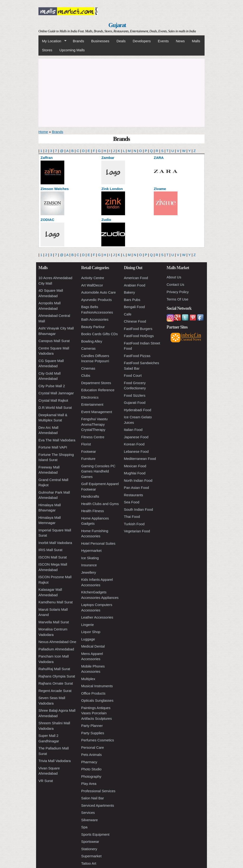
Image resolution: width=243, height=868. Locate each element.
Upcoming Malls (72, 50)
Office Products (93, 693)
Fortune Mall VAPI (53, 447)
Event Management (97, 412)
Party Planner (92, 726)
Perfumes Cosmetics (98, 740)
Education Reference (98, 390)
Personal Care (93, 747)
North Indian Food (138, 480)
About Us (174, 277)
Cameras (88, 348)
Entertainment (92, 404)
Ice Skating (90, 558)
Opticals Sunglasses (97, 700)
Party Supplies (93, 733)
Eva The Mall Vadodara (57, 440)
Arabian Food (135, 285)
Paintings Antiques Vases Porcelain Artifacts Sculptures (96, 713)
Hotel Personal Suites (98, 543)
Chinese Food (135, 321)
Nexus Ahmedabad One (57, 642)
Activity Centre (93, 278)
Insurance (89, 565)
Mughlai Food (135, 473)
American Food (136, 278)
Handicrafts (90, 496)
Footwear (89, 451)
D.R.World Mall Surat (55, 408)
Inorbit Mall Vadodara (55, 543)
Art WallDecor (92, 285)
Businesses (100, 41)
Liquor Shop (91, 632)
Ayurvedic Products (96, 300)
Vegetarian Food (137, 531)
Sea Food (132, 502)
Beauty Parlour (93, 327)
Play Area (89, 784)
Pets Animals (91, 755)
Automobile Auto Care (98, 292)
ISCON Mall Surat (53, 557)
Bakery (129, 292)
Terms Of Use (178, 299)
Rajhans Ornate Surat (56, 683)
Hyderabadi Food (138, 410)
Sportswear (90, 842)
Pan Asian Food (136, 488)
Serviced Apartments (98, 805)
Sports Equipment (95, 834)
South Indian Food (138, 509)
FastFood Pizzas (137, 356)
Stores (47, 50)
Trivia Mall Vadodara (55, 761)
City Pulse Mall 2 (52, 386)
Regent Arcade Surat (55, 691)
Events (163, 41)
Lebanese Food (136, 451)
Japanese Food (136, 437)
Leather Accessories (97, 617)
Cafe (128, 314)
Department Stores (96, 383)
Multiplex (88, 679)
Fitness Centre (93, 437)
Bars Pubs (132, 300)
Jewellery (89, 572)
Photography (91, 776)
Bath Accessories (95, 319)
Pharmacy (89, 762)
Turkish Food (134, 524)
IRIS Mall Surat (50, 550)
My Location (52, 41)
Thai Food (132, 517)
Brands (79, 41)
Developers (142, 41)
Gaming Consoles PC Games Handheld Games (98, 471)
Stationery (89, 849)
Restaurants (133, 495)
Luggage (88, 639)
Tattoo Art (89, 863)
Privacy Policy (178, 292)
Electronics (90, 397)
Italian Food (133, 430)
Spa (84, 827)
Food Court (133, 375)
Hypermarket (91, 551)
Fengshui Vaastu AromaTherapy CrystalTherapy (94, 424)
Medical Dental (93, 646)
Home (43, 132)
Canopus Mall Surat (54, 341)
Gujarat (117, 25)
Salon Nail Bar (93, 798)
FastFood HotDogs (139, 336)
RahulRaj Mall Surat (54, 669)
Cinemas (88, 368)
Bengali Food (134, 307)
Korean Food (134, 444)
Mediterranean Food (140, 459)
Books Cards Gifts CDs (99, 334)
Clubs (86, 375)
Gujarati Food (135, 403)
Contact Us (175, 284)
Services (88, 813)
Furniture (88, 459)
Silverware (89, 820)
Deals (121, 41)
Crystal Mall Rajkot (53, 400)
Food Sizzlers (135, 395)
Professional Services (98, 791)
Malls (196, 41)
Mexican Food (135, 466)
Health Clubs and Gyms (100, 504)
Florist (86, 444)
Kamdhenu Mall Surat (56, 602)
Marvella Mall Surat (54, 622)
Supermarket (91, 856)
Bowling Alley (92, 341)
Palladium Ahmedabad (56, 649)
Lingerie (87, 625)
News (180, 41)
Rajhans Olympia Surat (57, 676)
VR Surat (46, 781)
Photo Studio (91, 769)
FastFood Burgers (138, 329)
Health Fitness (93, 511)
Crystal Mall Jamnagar (56, 393)
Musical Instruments (97, 686)
